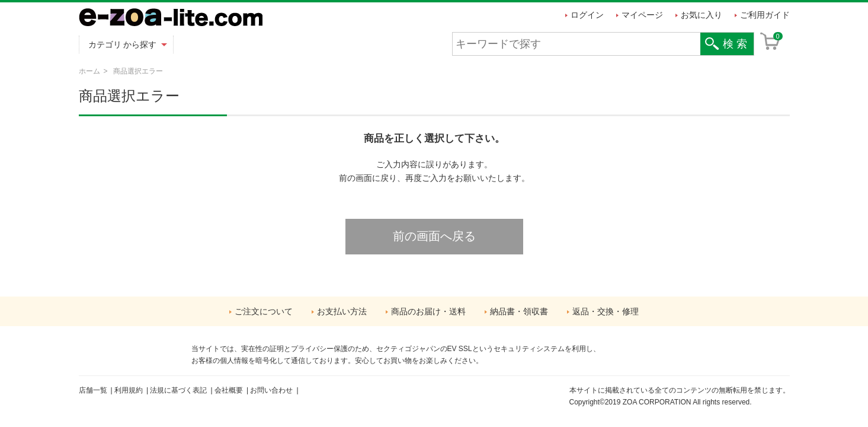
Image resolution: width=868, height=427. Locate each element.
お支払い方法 (342, 311)
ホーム (89, 71)
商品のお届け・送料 (428, 311)
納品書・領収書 (519, 311)
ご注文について (264, 311)
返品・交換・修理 (606, 311)
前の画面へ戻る (434, 236)
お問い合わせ (271, 390)
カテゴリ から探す (123, 44)
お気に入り (702, 15)
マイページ (642, 15)
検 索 (735, 44)
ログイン (587, 15)
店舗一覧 (93, 390)
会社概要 (229, 390)
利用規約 (129, 390)
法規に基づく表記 (178, 390)
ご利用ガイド (765, 15)
